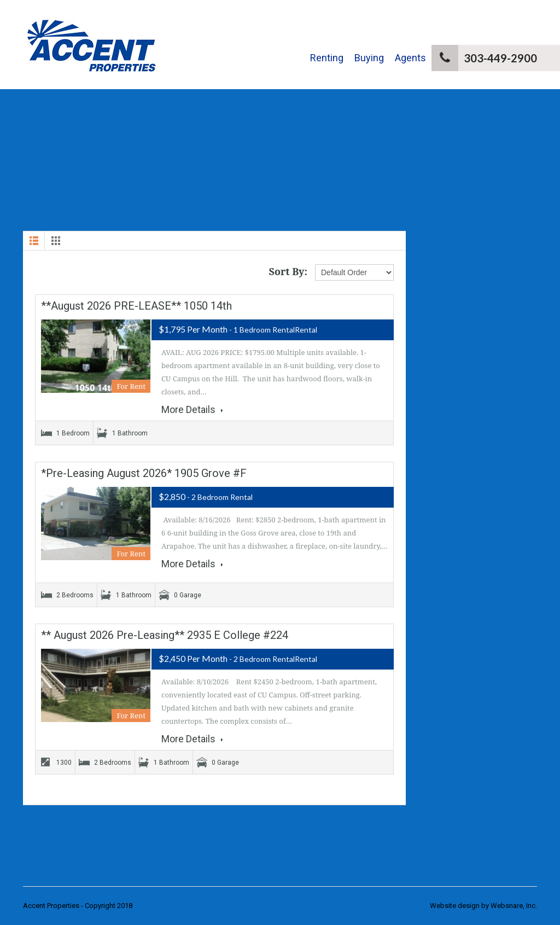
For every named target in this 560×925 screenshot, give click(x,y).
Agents (410, 58)
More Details (192, 410)
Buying (369, 58)
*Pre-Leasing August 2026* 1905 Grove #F (144, 473)
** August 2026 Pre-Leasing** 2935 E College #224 (165, 635)
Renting (327, 58)
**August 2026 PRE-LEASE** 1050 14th (136, 306)
